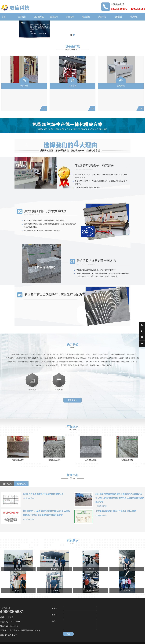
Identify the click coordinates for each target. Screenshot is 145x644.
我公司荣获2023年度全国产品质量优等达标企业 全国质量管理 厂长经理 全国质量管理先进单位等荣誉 (46, 513)
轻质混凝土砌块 (29, 460)
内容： (54, 621)
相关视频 (86, 17)
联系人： (55, 608)
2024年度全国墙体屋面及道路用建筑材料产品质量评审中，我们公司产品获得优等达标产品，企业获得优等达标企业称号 (120, 498)
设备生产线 (39, 17)
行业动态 (21, 484)
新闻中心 (102, 17)
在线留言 (118, 17)
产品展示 (70, 17)
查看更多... (72, 400)
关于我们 (22, 17)
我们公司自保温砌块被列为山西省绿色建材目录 (43, 494)
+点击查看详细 (29, 498)
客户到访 (18, 569)
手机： (54, 615)
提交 (68, 634)
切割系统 (24, 86)
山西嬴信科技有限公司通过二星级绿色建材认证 (116, 511)
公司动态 (7, 484)
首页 (4, 17)
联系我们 (134, 17)
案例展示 (54, 17)
